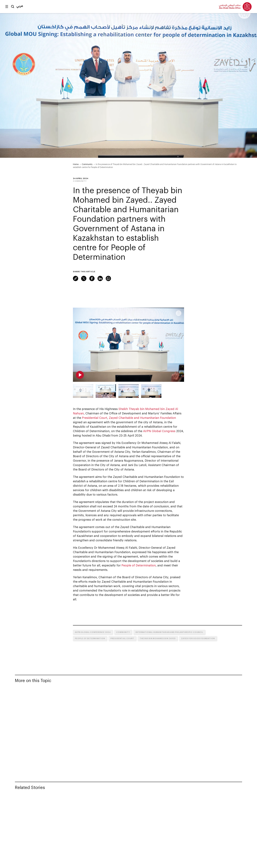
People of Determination (139, 565)
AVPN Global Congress (159, 431)
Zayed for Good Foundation (198, 638)
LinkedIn (100, 278)
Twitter (84, 278)
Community (87, 164)
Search (13, 7)
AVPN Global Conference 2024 (93, 632)
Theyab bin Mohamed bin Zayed (158, 638)
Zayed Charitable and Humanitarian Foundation (142, 418)
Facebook (92, 278)
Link (76, 278)
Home (76, 164)
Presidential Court (95, 418)
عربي (20, 6)
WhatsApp (108, 278)
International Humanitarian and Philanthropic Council (169, 632)
